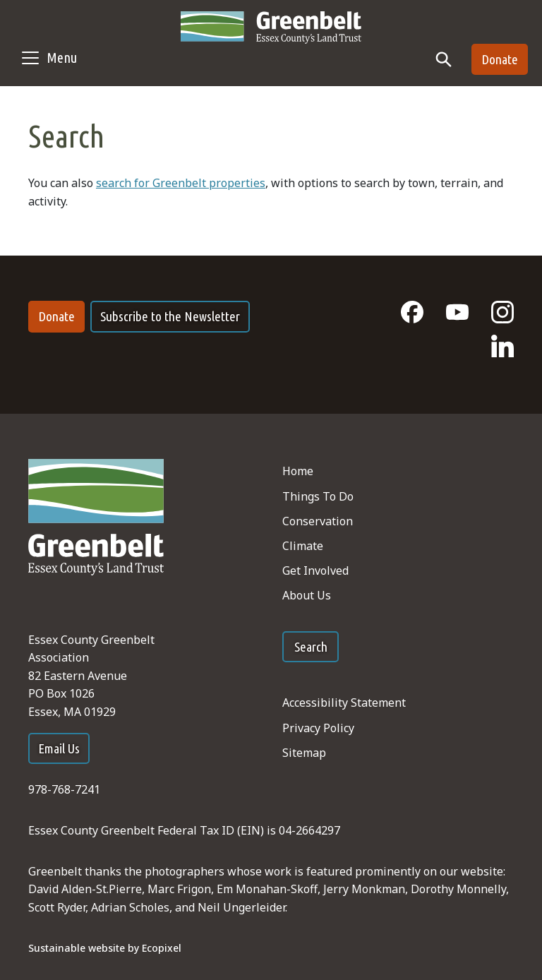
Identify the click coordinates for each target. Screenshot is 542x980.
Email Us (59, 748)
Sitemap (304, 753)
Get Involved (315, 570)
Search (311, 647)
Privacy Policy (318, 728)
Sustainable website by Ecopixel (105, 948)
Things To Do (318, 496)
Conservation (318, 521)
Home (298, 471)
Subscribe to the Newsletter (170, 316)
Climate (303, 546)
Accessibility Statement (344, 703)
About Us (307, 595)
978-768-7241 (64, 789)
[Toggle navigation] (48, 58)
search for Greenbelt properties (181, 183)
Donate (500, 59)
